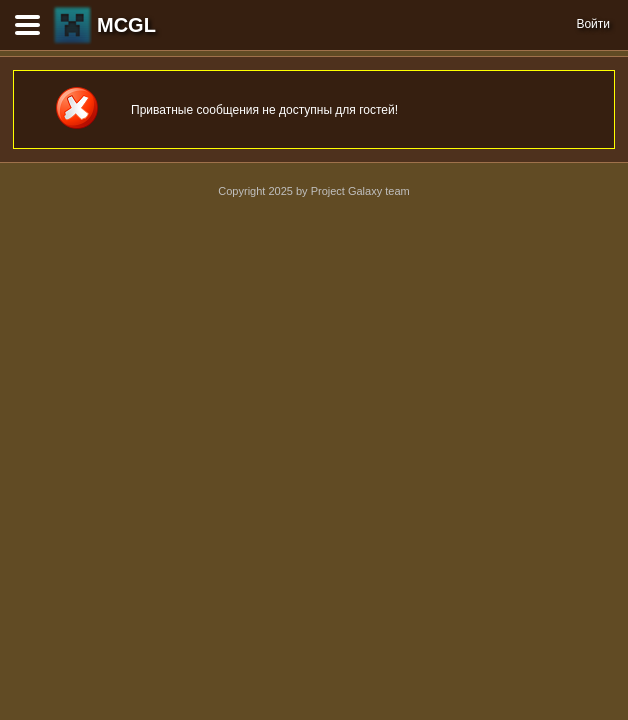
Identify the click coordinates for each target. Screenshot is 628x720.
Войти (593, 24)
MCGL (126, 25)
